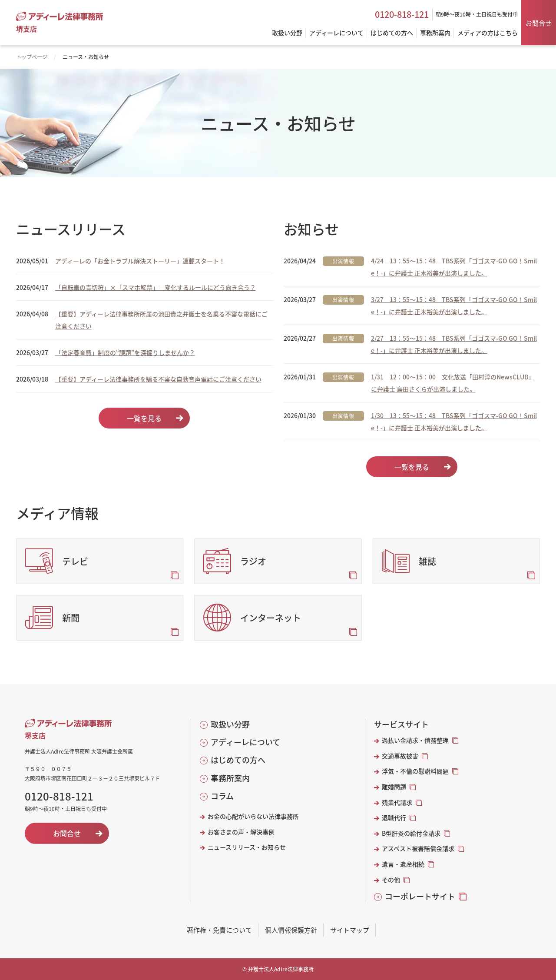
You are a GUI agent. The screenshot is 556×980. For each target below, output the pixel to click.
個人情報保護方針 (291, 930)
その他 (391, 880)
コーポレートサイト (420, 896)
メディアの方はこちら (488, 33)
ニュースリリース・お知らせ (247, 847)
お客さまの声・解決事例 (241, 832)
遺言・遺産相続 (403, 864)
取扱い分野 (230, 724)
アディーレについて (245, 742)
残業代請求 (397, 802)
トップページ (32, 57)
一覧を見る (144, 418)
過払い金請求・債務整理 (415, 740)
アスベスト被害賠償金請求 (418, 849)
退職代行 (394, 818)
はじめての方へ (238, 760)
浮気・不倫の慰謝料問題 (415, 771)
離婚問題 (394, 787)
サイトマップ (350, 930)
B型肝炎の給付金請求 (411, 833)
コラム (222, 796)
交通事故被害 (400, 756)
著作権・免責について (219, 930)
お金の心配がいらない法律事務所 (253, 816)
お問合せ (539, 23)
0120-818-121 (402, 14)
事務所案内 (230, 778)
